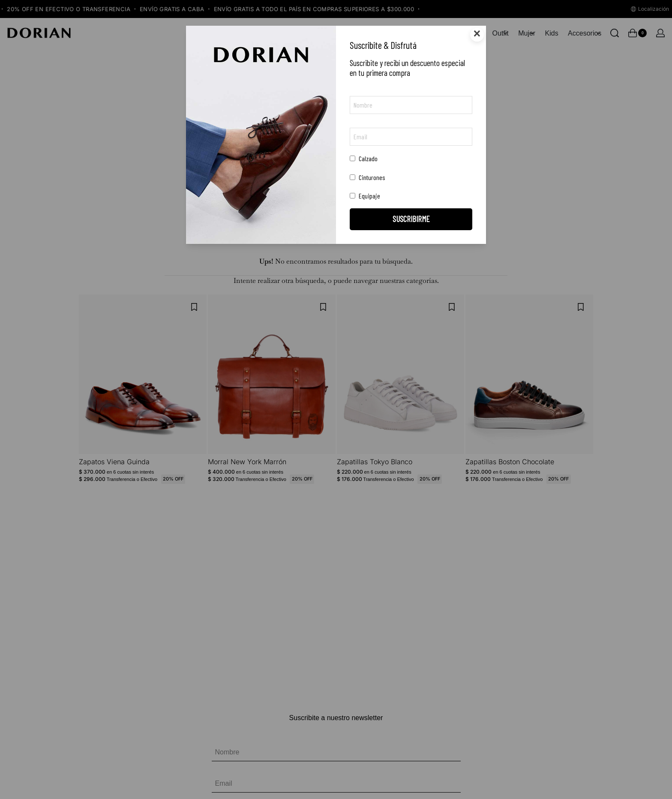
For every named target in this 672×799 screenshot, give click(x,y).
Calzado (364, 158)
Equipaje (365, 196)
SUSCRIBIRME (411, 219)
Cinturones (367, 177)
